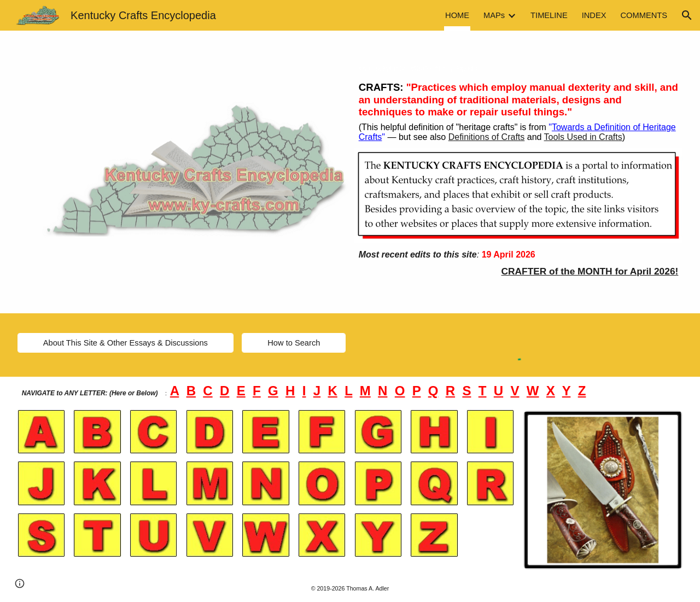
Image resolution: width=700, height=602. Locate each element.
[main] (519, 69)
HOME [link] (457, 15)
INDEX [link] (594, 15)
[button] (687, 15)
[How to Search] (294, 343)
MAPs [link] (494, 15)
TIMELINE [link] (549, 15)
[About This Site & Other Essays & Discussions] (126, 343)
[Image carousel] (603, 490)
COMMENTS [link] (644, 15)
